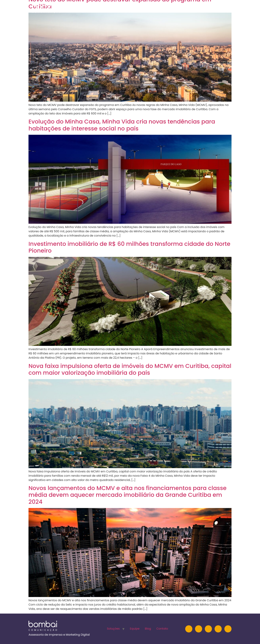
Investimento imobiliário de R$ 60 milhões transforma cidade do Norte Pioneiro (129, 247)
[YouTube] (208, 629)
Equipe (181, 8)
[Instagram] (189, 629)
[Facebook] (218, 629)
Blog (197, 8)
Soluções (162, 8)
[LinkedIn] (199, 629)
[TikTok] (228, 629)
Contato (215, 8)
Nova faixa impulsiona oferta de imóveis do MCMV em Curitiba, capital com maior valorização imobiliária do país (130, 369)
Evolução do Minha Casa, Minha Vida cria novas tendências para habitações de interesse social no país (122, 125)
